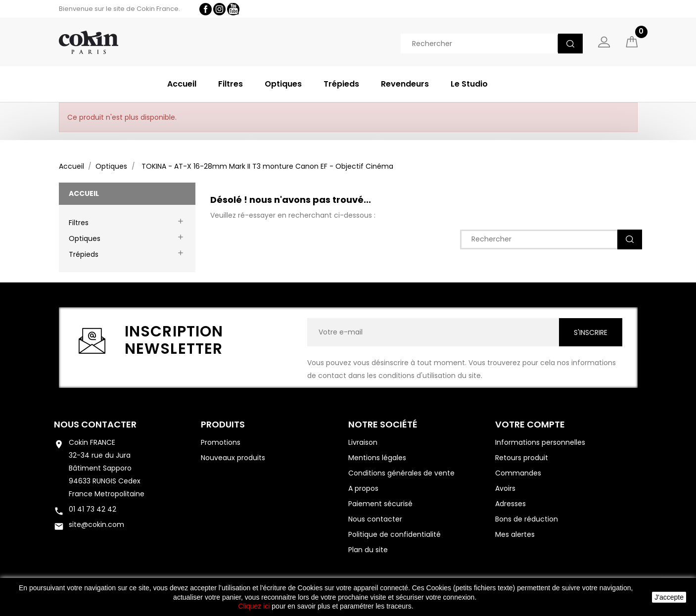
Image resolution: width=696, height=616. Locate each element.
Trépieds (341, 84)
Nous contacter (95, 425)
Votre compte (530, 425)
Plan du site (368, 550)
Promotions (221, 443)
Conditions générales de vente (401, 474)
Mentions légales (377, 458)
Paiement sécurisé (380, 504)
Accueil (182, 84)
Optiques (283, 84)
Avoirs (505, 489)
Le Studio (469, 84)
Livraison (363, 443)
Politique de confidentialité (394, 535)
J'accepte (669, 597)
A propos (363, 489)
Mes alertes (515, 535)
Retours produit (522, 458)
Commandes (518, 474)
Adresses (510, 504)
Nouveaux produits (233, 458)
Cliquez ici (254, 606)
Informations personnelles (540, 443)
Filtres (231, 84)
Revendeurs (405, 84)
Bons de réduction (527, 520)
